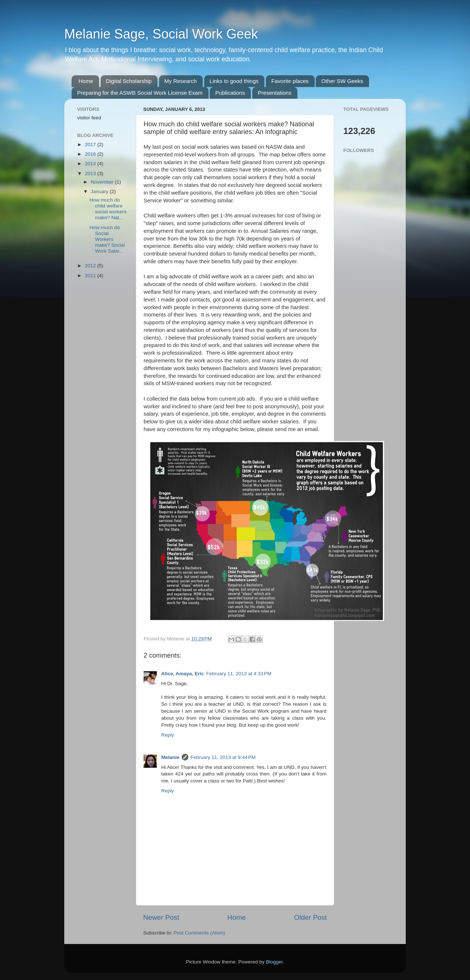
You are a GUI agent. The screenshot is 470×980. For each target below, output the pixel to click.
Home (86, 81)
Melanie (170, 757)
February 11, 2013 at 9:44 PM (223, 757)
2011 (91, 276)
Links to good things (234, 81)
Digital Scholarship (129, 81)
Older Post (310, 917)
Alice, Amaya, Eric (183, 674)
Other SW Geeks (342, 81)
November (103, 182)
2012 (91, 266)
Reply (168, 735)
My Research (181, 81)
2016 (91, 154)
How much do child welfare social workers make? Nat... (108, 209)
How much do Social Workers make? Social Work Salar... (107, 239)
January (100, 191)
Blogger (274, 962)
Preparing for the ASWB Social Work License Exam (140, 93)
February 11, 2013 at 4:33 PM (239, 674)
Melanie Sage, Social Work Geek (161, 34)
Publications (230, 93)
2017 (91, 144)
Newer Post (161, 917)
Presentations (275, 93)
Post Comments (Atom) (199, 933)
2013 (91, 173)
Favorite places (290, 81)
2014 (91, 164)
